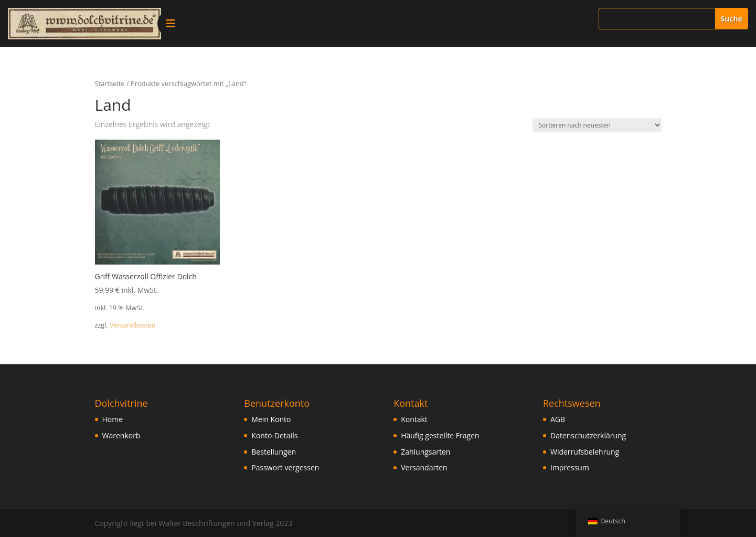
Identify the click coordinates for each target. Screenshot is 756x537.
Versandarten (424, 467)
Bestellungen (274, 452)
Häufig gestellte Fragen (440, 435)
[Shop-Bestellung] (597, 125)
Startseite (110, 83)
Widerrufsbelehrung (585, 452)
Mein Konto (271, 419)
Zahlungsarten (425, 452)
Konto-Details (274, 435)
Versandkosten (133, 325)
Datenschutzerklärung (588, 435)
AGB (558, 419)
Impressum (570, 467)
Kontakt (414, 419)
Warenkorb (121, 435)
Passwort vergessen (285, 467)
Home (113, 419)
